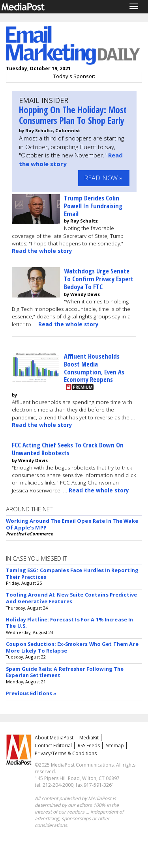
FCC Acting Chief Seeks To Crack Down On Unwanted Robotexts (68, 449)
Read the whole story (42, 251)
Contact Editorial (53, 745)
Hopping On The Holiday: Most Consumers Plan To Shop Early (73, 115)
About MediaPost (54, 738)
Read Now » (103, 178)
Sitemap (115, 745)
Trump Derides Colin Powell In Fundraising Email (93, 206)
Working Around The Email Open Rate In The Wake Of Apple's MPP (72, 524)
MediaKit (89, 738)
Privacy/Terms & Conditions (66, 753)
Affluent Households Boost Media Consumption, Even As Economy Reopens (94, 368)
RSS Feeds (89, 745)
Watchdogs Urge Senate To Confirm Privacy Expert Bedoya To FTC (99, 279)
